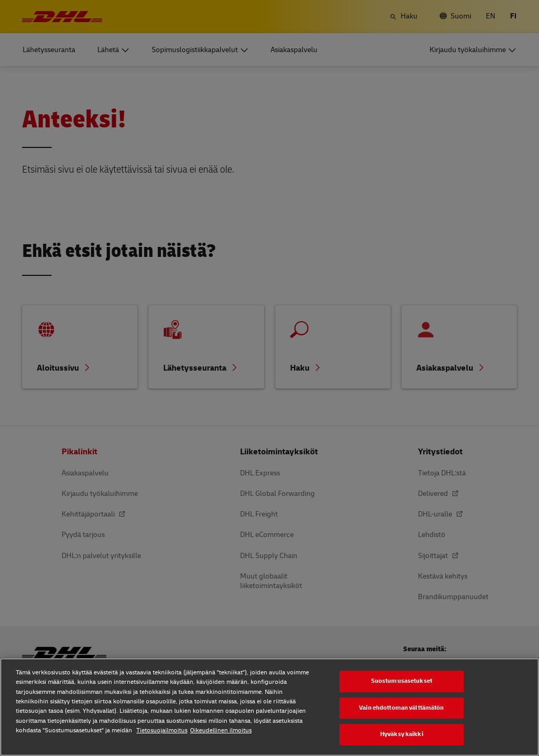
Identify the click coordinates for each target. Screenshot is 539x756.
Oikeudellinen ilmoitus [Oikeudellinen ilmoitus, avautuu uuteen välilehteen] (221, 730)
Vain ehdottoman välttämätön (401, 708)
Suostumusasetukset (402, 681)
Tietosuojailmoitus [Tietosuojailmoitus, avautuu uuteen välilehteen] (162, 730)
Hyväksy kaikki (402, 734)
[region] (269, 707)
